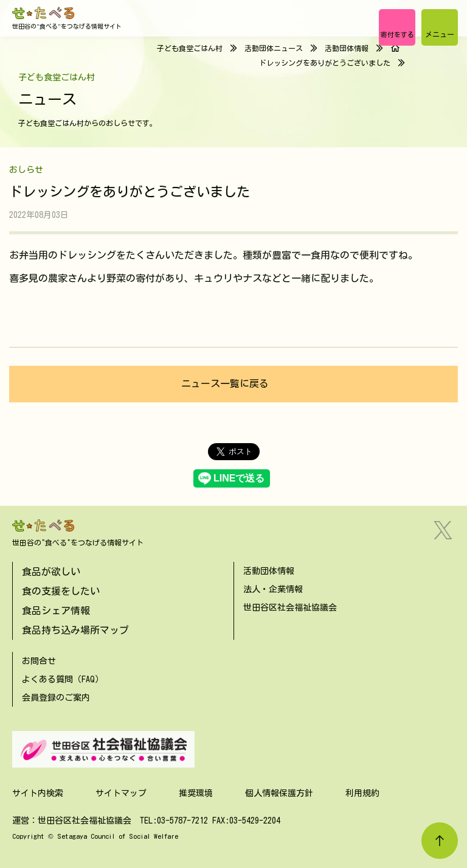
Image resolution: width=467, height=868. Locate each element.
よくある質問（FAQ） (63, 679)
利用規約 (362, 793)
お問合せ (39, 661)
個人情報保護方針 (279, 793)
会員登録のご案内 (56, 698)
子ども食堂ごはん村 (190, 48)
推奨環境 (196, 793)
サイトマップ (121, 793)
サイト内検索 (38, 793)
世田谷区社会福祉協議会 (290, 607)
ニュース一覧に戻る (225, 383)
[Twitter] (443, 530)
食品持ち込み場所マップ (75, 630)
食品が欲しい (51, 572)
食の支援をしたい (61, 591)
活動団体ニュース (274, 48)
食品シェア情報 (56, 611)
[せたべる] (44, 13)
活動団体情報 (347, 48)
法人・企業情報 (273, 589)
